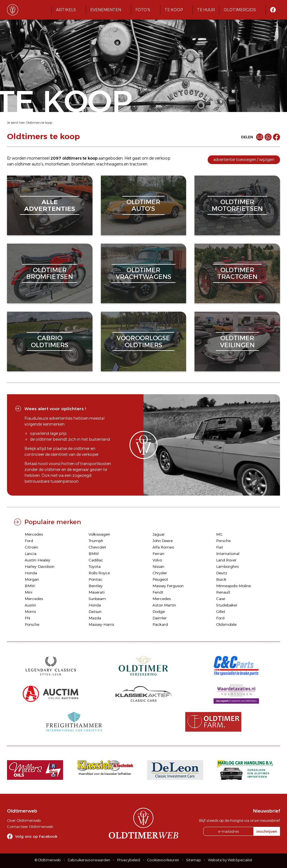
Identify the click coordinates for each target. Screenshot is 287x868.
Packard (160, 624)
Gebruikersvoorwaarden (89, 860)
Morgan (32, 579)
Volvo (157, 560)
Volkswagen (99, 534)
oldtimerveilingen (237, 341)
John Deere (163, 541)
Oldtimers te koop (39, 123)
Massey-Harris (101, 624)
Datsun (95, 612)
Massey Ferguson (168, 586)
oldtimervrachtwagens (143, 273)
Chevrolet (97, 547)
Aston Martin (164, 605)
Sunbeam (97, 599)
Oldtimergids (240, 10)
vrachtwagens (110, 164)
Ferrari (158, 554)
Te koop (174, 10)
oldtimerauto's (143, 205)
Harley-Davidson (40, 566)
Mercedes (34, 534)
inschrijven (267, 831)
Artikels (66, 10)
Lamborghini (227, 566)
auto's (37, 164)
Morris (30, 612)
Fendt (158, 592)
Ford (29, 541)
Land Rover (226, 560)
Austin (30, 605)
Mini (28, 592)
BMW (94, 554)
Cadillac (96, 560)
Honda (31, 573)
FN (27, 618)
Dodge (159, 612)
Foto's (143, 10)
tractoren (138, 164)
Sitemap (194, 860)
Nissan (158, 566)
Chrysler (160, 573)
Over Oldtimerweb (24, 820)
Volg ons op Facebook (36, 836)
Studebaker (227, 605)
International (228, 554)
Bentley (96, 586)
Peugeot (160, 579)
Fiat (220, 547)
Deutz (222, 573)
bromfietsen (83, 164)
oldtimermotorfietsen (237, 205)
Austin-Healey (37, 560)
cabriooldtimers (50, 341)
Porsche (223, 541)
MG (219, 534)
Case (221, 599)
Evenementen (106, 10)
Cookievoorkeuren (163, 860)
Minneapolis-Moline (233, 586)
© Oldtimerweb (48, 860)
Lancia (31, 554)
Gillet (221, 612)
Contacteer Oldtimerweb (30, 827)
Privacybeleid (129, 860)
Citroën (31, 547)
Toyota (95, 566)
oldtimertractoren (237, 273)
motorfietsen (57, 164)
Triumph (96, 541)
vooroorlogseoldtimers (143, 341)
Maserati (97, 592)
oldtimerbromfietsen (50, 273)
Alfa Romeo (163, 547)
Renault (223, 592)
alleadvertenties (50, 205)
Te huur (206, 10)
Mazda (95, 618)
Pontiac (96, 579)
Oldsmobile (226, 624)
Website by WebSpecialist (230, 860)
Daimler (160, 618)
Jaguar (159, 534)
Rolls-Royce (99, 573)
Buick (221, 579)
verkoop (163, 158)
